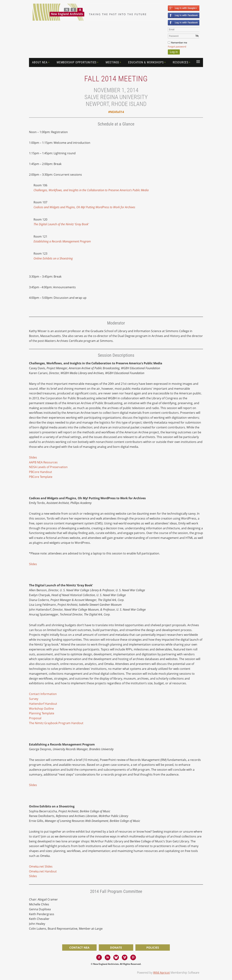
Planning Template (42, 713)
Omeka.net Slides (41, 866)
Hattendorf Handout (43, 704)
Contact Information (43, 694)
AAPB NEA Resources (43, 462)
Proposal (35, 718)
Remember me (179, 43)
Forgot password (177, 47)
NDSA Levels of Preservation (48, 467)
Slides (33, 457)
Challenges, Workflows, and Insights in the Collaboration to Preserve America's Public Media (91, 190)
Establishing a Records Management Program (62, 241)
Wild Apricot (161, 973)
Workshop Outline (41, 709)
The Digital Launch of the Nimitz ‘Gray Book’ (61, 224)
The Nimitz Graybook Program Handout (56, 723)
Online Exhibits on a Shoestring (53, 258)
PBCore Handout (41, 472)
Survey (34, 699)
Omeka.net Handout (43, 871)
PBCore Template (41, 477)
